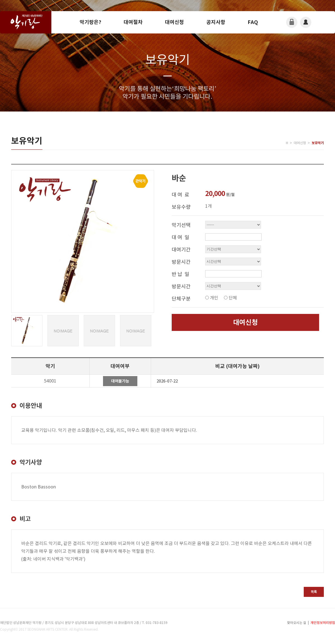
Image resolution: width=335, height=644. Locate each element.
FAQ (253, 22)
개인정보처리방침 (323, 623)
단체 (233, 298)
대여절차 (133, 22)
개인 (214, 298)
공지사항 (216, 22)
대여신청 (174, 22)
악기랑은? (90, 22)
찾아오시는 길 (297, 623)
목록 (314, 592)
